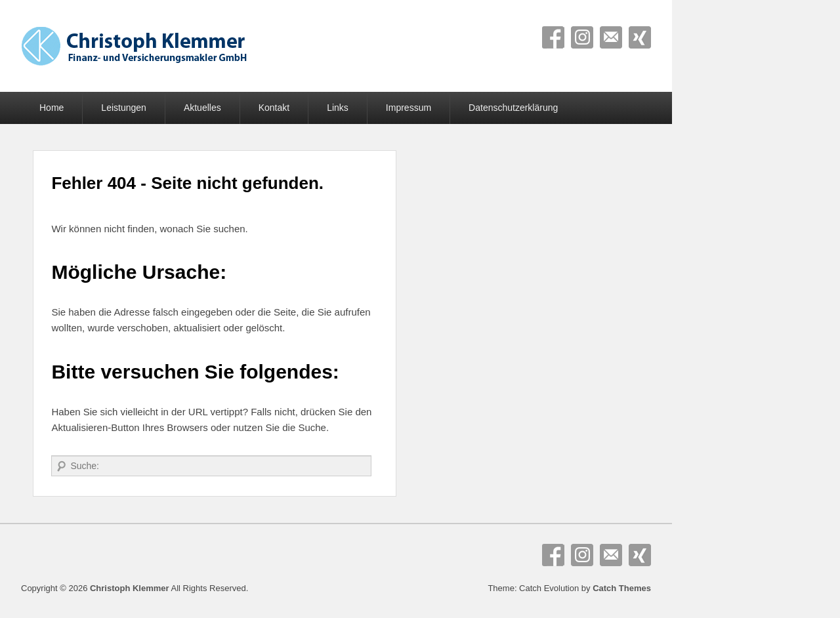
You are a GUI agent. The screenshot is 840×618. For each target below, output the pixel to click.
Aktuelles (202, 108)
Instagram (582, 37)
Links (338, 108)
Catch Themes (622, 588)
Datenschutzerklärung (513, 108)
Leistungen (124, 108)
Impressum (409, 108)
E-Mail (611, 37)
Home (52, 108)
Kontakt (274, 108)
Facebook (553, 37)
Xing (640, 37)
